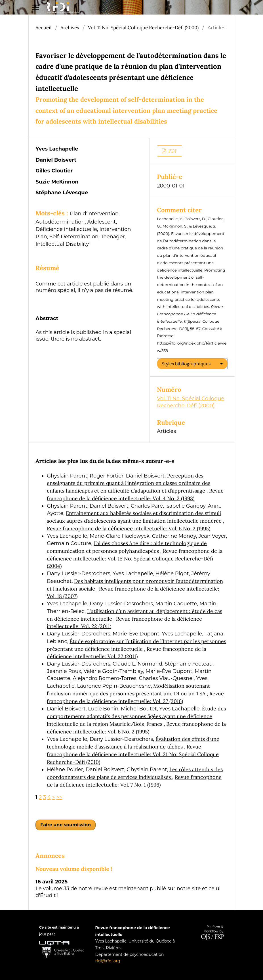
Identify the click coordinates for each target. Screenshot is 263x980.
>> (59, 797)
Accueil (44, 28)
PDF (172, 151)
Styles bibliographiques (186, 364)
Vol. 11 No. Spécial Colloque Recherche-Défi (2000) (143, 28)
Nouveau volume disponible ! (74, 869)
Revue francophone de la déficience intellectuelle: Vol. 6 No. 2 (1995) (129, 528)
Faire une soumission (66, 825)
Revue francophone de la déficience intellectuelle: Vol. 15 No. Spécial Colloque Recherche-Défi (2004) (135, 558)
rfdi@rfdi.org (108, 961)
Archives (70, 28)
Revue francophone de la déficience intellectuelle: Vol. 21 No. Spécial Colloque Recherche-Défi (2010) (133, 754)
